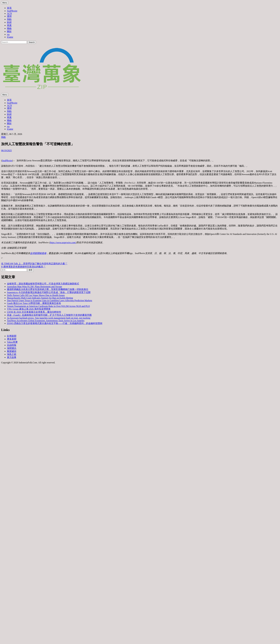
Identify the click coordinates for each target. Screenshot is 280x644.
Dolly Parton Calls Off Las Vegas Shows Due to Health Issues (36, 295)
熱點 (9, 19)
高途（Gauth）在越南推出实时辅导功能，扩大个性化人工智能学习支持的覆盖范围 (49, 315)
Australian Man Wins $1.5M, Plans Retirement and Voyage (34, 287)
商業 (9, 25)
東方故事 (12, 357)
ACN (9, 13)
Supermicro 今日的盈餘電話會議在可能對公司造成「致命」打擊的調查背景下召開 (49, 292)
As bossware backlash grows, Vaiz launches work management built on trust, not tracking (49, 318)
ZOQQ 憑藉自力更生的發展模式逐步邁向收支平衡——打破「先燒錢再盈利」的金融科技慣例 (55, 323)
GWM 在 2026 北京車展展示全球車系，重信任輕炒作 (34, 312)
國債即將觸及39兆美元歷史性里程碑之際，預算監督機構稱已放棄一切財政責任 (48, 289)
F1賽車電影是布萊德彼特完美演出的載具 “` (23, 267)
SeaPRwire (12, 11)
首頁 (9, 8)
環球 (9, 16)
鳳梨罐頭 (12, 351)
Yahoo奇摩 (12, 342)
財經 (9, 22)
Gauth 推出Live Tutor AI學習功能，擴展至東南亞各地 (34, 303)
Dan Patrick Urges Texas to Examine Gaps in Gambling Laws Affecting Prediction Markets (50, 300)
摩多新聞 (12, 339)
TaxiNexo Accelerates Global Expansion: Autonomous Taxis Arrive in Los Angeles (46, 321)
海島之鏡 (12, 354)
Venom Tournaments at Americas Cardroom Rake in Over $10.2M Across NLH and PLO (48, 306)
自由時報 (12, 345)
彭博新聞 (12, 336)
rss (8, 34)
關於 (9, 31)
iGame (10, 37)
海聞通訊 (12, 348)
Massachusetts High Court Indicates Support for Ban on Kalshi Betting (40, 298)
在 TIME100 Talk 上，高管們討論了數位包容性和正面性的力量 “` (34, 264)
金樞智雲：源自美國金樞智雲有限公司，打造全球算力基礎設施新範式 (43, 284)
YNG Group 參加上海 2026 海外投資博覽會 (29, 309)
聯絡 (9, 28)
